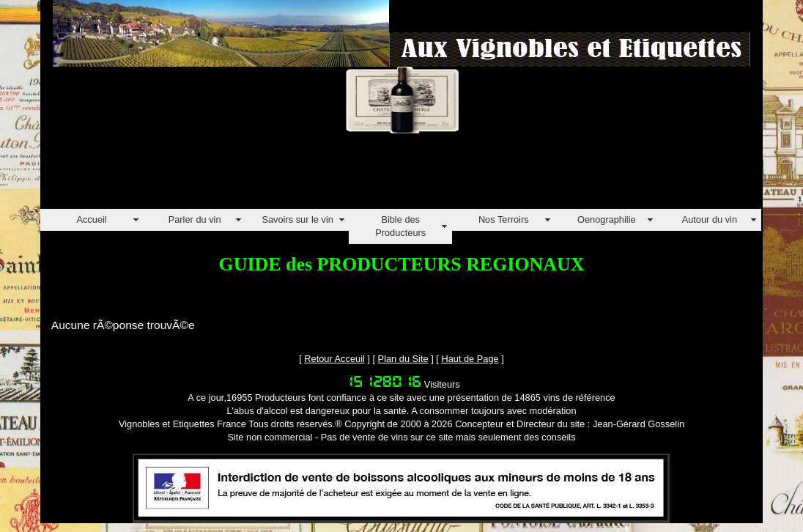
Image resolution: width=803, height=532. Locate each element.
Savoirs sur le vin (297, 219)
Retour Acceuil (334, 359)
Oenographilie (607, 219)
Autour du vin (710, 219)
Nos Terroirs (504, 219)
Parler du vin (195, 219)
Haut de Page (470, 359)
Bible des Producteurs (400, 226)
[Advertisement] (307, 176)
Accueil (91, 219)
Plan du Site (403, 359)
